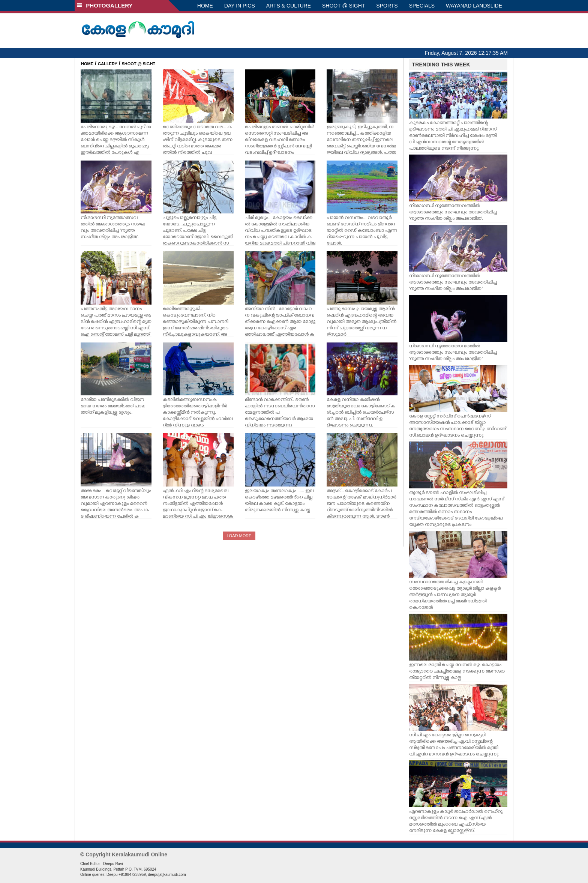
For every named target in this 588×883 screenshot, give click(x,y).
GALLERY (108, 64)
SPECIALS (422, 6)
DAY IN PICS (240, 6)
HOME (205, 6)
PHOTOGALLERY (105, 5)
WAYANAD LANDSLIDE (474, 6)
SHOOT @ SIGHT (343, 6)
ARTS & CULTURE (289, 6)
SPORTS (387, 6)
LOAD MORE (239, 536)
